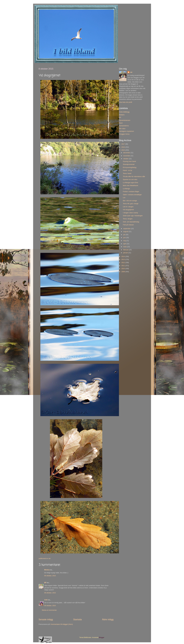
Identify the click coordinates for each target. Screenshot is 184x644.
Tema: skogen (128, 219)
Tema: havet (127, 173)
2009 (123, 272)
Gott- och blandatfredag (131, 222)
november (127, 156)
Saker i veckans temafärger (132, 195)
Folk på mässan (128, 225)
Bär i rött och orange (130, 201)
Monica (47, 570)
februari (126, 250)
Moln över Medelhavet (130, 186)
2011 (123, 266)
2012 (123, 263)
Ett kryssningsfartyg (130, 167)
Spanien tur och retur (130, 180)
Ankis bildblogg (124, 112)
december (127, 153)
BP (45, 583)
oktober (126, 159)
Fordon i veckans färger (131, 192)
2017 (123, 144)
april (125, 244)
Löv (124, 198)
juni (125, 238)
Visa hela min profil (126, 102)
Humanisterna (124, 126)
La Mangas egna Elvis (130, 183)
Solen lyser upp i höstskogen (133, 216)
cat (131, 72)
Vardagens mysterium (127, 131)
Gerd (121, 123)
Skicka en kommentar (49, 610)
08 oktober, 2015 (50, 576)
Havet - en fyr (128, 170)
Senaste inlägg (46, 620)
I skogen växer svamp (130, 213)
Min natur (122, 129)
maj (125, 241)
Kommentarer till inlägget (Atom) (62, 624)
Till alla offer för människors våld (134, 177)
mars (125, 247)
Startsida (77, 620)
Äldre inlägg (108, 620)
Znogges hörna (124, 134)
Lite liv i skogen (128, 207)
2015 (123, 150)
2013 (123, 259)
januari (126, 253)
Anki (46, 600)
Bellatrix (122, 115)
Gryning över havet (129, 161)
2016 (123, 147)
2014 (123, 257)
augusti (126, 232)
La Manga (126, 189)
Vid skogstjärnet (128, 210)
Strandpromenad (129, 164)
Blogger (102, 637)
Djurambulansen (125, 120)
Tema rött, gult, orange (131, 204)
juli (124, 235)
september (127, 229)
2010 (123, 269)
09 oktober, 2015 (50, 606)
